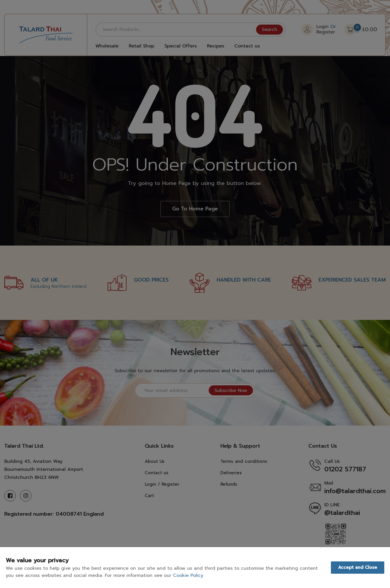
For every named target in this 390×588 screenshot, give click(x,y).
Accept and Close (358, 567)
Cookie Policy (188, 575)
